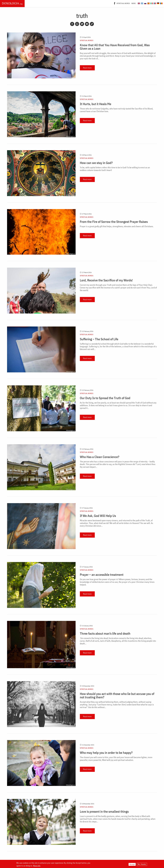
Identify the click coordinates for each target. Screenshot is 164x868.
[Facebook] (115, 3)
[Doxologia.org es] (148, 3)
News (134, 3)
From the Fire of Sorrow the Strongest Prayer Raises (114, 222)
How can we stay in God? (96, 163)
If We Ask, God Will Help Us (98, 516)
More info (37, 866)
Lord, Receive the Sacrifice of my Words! (106, 280)
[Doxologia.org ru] (145, 3)
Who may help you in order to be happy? (106, 753)
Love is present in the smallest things (104, 811)
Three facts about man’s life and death (105, 633)
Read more (87, 68)
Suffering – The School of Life (99, 339)
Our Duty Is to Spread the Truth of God (105, 398)
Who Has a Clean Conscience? (100, 457)
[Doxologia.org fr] (155, 3)
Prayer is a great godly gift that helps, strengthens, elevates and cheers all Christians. (117, 226)
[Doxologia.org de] (158, 3)
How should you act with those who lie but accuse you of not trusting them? (117, 695)
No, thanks (142, 864)
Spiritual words (123, 3)
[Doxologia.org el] (142, 3)
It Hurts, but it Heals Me (96, 104)
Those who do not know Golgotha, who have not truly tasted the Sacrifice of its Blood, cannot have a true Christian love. (116, 110)
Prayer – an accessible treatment (102, 575)
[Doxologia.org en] (139, 3)
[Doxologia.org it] (151, 3)
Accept (132, 864)
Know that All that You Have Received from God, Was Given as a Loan (115, 47)
